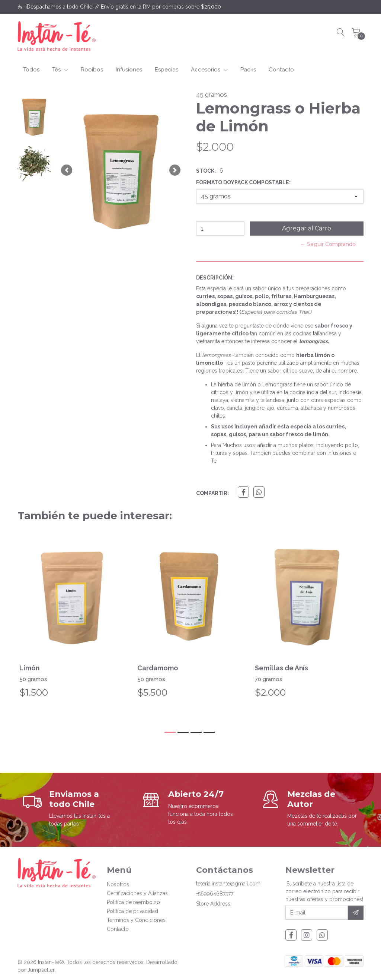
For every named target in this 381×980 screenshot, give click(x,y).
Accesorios (209, 70)
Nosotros (118, 884)
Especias (167, 70)
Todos (31, 70)
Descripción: (215, 278)
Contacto (281, 70)
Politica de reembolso (133, 902)
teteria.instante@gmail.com (228, 884)
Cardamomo (158, 668)
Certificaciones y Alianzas (137, 893)
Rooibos (92, 70)
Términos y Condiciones (136, 920)
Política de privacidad (132, 911)
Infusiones (129, 70)
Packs (248, 70)
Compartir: (212, 493)
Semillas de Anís (282, 668)
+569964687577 (215, 894)
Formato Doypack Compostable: (243, 182)
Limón (30, 668)
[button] (67, 170)
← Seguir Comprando (328, 244)
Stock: (206, 171)
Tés (60, 70)
